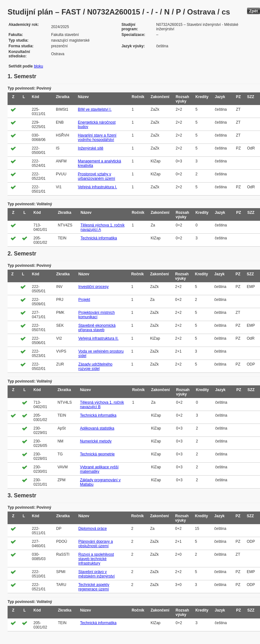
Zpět (254, 11)
